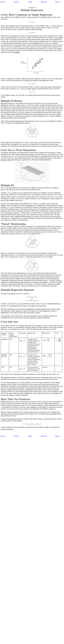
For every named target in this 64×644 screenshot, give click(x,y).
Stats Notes (16, 2)
